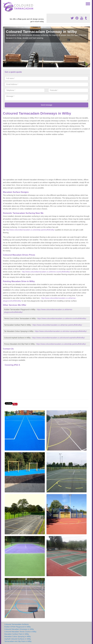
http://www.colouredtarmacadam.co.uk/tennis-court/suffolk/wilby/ (46, 272)
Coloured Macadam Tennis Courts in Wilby (20, 632)
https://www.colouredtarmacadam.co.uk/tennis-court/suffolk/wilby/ (62, 318)
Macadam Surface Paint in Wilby (17, 634)
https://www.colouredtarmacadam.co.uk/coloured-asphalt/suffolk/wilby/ (58, 338)
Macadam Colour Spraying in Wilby (18, 636)
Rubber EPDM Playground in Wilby (18, 627)
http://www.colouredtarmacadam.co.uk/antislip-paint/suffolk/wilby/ (30, 230)
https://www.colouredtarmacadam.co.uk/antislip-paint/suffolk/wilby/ (61, 344)
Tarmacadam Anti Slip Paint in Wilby (18, 641)
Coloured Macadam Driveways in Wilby (19, 629)
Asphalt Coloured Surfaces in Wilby (18, 639)
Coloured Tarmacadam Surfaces (17, 624)
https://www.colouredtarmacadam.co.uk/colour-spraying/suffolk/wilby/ (61, 331)
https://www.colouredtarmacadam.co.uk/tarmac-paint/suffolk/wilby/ (57, 325)
